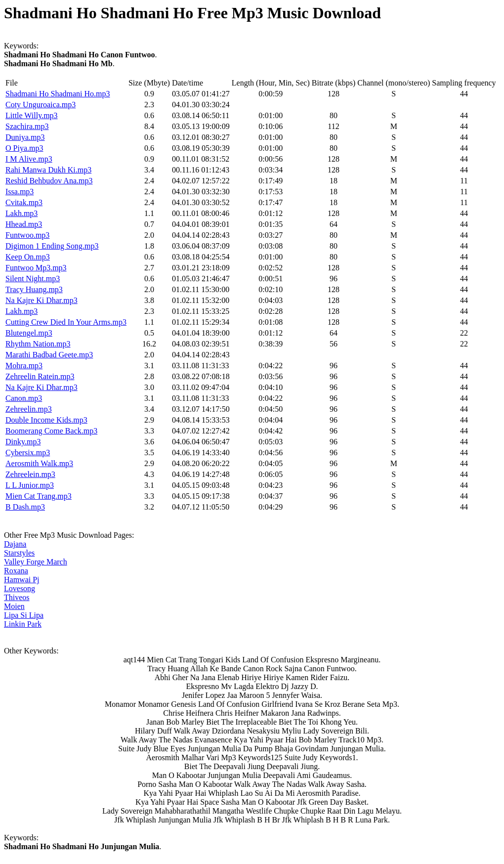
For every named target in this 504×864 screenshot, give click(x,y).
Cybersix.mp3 (28, 453)
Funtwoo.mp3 (27, 235)
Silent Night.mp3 (33, 279)
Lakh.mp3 (21, 213)
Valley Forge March (36, 562)
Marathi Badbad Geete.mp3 (49, 355)
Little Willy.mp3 (32, 115)
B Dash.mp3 (25, 507)
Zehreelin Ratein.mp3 (40, 376)
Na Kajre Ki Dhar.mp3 (42, 300)
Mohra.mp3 (24, 366)
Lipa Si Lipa (24, 615)
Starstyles (19, 553)
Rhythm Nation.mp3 (38, 344)
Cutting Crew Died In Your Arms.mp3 (66, 322)
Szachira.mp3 (27, 126)
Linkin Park (23, 624)
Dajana (15, 544)
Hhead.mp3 (24, 224)
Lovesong (20, 588)
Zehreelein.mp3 (30, 474)
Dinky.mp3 (23, 442)
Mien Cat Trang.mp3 (39, 496)
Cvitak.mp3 (24, 202)
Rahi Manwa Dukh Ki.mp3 (48, 170)
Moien (14, 606)
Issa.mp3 (20, 192)
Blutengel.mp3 (29, 333)
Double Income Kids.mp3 (46, 420)
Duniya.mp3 (25, 137)
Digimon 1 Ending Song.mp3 (52, 246)
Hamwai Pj (22, 580)
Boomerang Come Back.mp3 (51, 431)
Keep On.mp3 (28, 257)
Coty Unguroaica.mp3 (41, 105)
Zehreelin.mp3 (29, 409)
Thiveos (17, 597)
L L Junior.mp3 (30, 485)
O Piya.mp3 (24, 148)
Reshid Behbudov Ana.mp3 (49, 181)
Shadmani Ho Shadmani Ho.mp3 (58, 94)
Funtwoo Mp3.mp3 (36, 268)
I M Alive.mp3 (29, 159)
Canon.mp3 (24, 398)
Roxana (16, 571)
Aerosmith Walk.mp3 (39, 463)
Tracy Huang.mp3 (34, 289)
